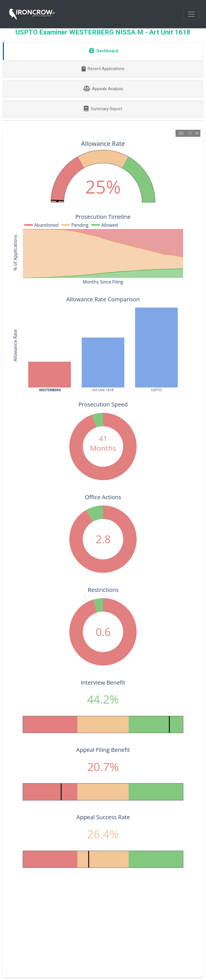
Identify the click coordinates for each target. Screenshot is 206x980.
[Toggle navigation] (191, 14)
